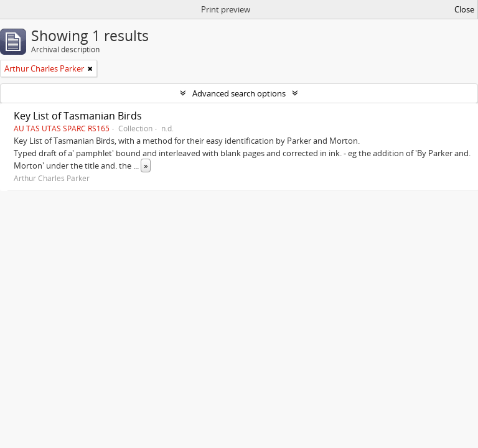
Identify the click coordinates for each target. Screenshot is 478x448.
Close (464, 9)
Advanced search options (239, 93)
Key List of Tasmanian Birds (78, 116)
